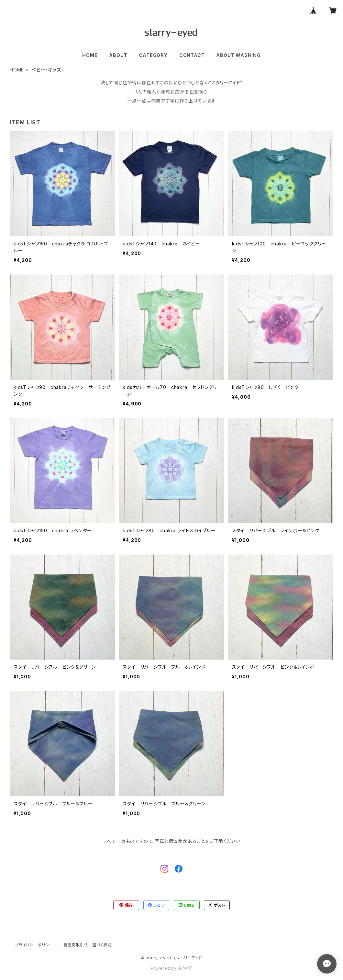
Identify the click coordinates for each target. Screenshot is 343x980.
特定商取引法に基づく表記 (88, 945)
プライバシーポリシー (34, 945)
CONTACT (192, 55)
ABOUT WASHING (238, 55)
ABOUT (118, 55)
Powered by (171, 968)
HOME (90, 55)
